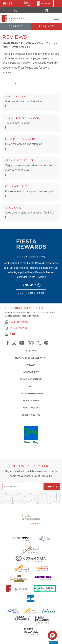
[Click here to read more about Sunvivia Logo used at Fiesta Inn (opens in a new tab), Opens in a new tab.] (43, 578)
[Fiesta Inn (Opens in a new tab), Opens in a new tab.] (28, 4)
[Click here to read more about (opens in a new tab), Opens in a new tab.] (22, 620)
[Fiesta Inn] (44, 4)
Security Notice (31, 415)
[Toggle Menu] (57, 18)
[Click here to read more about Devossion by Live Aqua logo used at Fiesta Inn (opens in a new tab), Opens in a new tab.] (20, 539)
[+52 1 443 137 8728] (16, 322)
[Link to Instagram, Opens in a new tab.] (14, 343)
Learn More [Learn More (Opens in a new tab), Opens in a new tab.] (31, 285)
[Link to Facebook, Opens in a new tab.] (8, 343)
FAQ (31, 386)
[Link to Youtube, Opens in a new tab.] (22, 343)
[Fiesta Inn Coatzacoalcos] (13, 18)
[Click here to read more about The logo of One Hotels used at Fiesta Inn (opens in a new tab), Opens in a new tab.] (31, 599)
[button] (52, 635)
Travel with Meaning (31, 394)
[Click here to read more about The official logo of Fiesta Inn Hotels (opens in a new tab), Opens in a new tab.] (17, 589)
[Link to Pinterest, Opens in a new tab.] (46, 343)
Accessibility (31, 372)
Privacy (31, 365)
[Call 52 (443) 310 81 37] (47, 10)
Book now (46, 27)
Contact (15, 27)
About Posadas (31, 408)
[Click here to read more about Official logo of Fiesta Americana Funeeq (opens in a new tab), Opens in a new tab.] (42, 568)
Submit (52, 487)
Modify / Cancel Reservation (31, 358)
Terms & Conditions (31, 379)
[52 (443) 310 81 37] (16, 328)
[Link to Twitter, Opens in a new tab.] (39, 343)
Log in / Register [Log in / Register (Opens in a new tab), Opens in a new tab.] (31, 293)
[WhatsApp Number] (16, 10)
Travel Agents (31, 401)
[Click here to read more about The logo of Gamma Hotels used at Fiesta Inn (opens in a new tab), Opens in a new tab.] (45, 589)
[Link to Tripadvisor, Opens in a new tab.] (31, 343)
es (10, 4)
